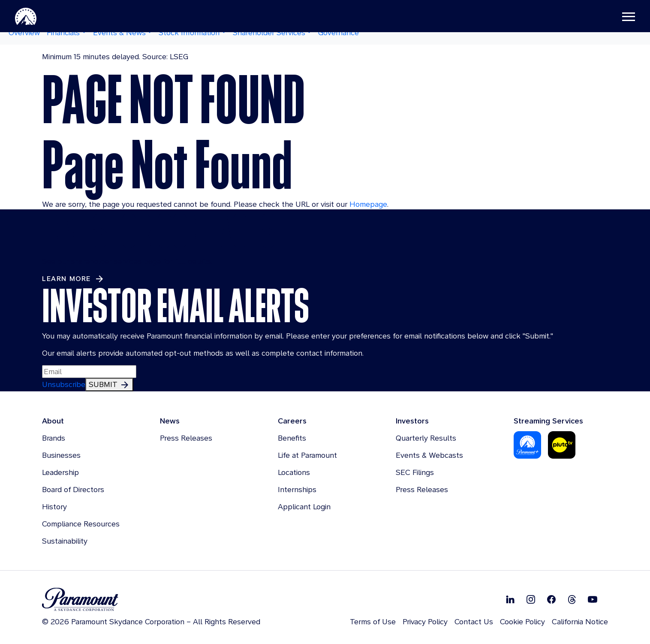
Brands (54, 438)
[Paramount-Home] (38, 17)
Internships (297, 489)
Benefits (292, 438)
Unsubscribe (64, 384)
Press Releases (186, 438)
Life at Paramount (307, 455)
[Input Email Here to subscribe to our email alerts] (89, 372)
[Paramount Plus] (527, 444)
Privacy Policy (425, 621)
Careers (292, 421)
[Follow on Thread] (572, 599)
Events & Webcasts (429, 455)
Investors (412, 421)
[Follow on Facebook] (551, 599)
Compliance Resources (81, 524)
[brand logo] (151, 600)
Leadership (60, 472)
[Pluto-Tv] (562, 444)
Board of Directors (73, 489)
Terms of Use (373, 621)
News (170, 421)
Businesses (61, 455)
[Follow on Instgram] (531, 599)
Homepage (368, 204)
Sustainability (65, 541)
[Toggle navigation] (616, 17)
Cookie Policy (522, 621)
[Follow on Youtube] (593, 599)
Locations (294, 472)
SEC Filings (415, 472)
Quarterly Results (426, 438)
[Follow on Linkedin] (510, 599)
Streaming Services (548, 421)
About (53, 421)
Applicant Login (304, 506)
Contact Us (474, 621)
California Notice (580, 621)
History (54, 506)
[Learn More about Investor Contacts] (73, 279)
